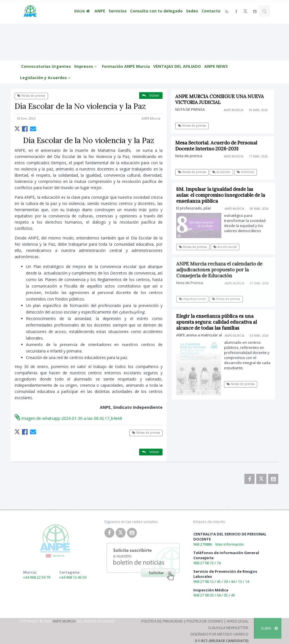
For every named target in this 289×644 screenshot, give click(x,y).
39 (226, 582)
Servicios (118, 11)
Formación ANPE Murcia (126, 66)
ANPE (100, 11)
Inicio (83, 11)
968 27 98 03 (203, 595)
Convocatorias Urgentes (46, 66)
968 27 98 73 (203, 563)
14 (247, 582)
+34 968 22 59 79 (37, 577)
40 (233, 595)
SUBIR (269, 628)
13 (240, 582)
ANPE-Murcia (151, 118)
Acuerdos (222, 172)
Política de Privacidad (162, 621)
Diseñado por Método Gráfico (219, 634)
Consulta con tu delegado (156, 11)
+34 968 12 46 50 (73, 577)
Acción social (227, 247)
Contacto (211, 11)
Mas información (230, 544)
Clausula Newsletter (228, 628)
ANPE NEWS (216, 66)
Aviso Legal (237, 621)
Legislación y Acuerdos (46, 78)
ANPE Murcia (64, 621)
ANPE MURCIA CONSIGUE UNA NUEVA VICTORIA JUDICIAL (220, 99)
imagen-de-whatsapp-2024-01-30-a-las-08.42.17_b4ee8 (68, 418)
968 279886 (203, 544)
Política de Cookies (205, 621)
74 (219, 563)
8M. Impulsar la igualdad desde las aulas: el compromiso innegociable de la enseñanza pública (223, 195)
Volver (151, 95)
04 (219, 595)
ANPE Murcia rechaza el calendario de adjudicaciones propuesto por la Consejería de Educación (222, 270)
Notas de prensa (31, 96)
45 (219, 582)
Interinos (246, 172)
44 (233, 582)
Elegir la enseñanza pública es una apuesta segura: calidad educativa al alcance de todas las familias (218, 322)
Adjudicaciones (195, 299)
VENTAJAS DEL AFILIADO (177, 66)
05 (226, 595)
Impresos (86, 66)
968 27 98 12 (203, 582)
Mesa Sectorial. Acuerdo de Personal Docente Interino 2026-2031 (216, 146)
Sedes (192, 11)
